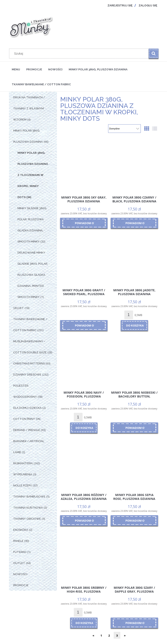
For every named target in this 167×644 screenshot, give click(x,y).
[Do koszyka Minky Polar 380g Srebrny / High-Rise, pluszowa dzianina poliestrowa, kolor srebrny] (84, 623)
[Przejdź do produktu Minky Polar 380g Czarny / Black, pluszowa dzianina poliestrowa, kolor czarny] (134, 164)
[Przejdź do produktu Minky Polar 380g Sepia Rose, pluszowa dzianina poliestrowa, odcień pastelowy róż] (134, 462)
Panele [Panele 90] (18, 541)
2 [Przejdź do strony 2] (109, 635)
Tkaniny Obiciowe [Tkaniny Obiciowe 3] (27, 519)
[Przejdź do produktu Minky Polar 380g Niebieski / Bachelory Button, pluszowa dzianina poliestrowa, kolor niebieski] (134, 360)
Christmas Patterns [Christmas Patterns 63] (29, 363)
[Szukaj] (154, 54)
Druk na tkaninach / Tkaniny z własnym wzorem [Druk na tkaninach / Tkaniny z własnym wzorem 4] (29, 108)
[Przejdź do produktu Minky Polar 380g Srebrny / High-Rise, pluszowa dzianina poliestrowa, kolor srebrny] (84, 555)
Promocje (21, 585)
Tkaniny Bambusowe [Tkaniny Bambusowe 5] (29, 497)
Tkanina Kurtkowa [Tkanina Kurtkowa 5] (28, 508)
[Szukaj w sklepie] (80, 54)
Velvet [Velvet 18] (19, 308)
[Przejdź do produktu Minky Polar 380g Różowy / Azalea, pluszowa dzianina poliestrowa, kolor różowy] (84, 462)
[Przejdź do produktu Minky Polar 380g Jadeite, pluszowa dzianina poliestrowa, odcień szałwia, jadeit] (134, 257)
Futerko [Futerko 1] (20, 552)
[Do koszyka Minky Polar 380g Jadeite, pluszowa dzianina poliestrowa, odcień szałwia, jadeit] (134, 325)
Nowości (20, 574)
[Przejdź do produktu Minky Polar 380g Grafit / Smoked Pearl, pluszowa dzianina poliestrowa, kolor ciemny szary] (84, 257)
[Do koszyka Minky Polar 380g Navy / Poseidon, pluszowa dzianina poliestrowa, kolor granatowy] (84, 428)
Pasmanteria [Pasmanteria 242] (23, 463)
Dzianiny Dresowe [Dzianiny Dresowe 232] (27, 375)
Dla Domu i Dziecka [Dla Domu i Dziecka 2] (27, 408)
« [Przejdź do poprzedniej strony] (93, 635)
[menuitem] (16, 69)
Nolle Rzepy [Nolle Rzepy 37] (23, 485)
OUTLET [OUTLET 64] (19, 563)
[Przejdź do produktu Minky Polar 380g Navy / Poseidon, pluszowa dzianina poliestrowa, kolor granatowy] (84, 360)
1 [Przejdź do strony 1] (101, 635)
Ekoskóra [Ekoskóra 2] (21, 530)
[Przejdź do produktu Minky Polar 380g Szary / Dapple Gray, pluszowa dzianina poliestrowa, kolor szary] (134, 555)
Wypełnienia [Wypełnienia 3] (23, 474)
